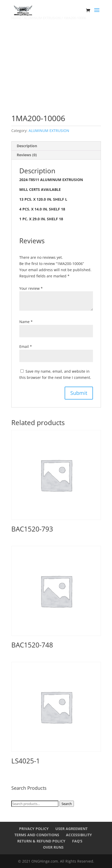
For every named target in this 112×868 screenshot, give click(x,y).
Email (26, 346)
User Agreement (71, 829)
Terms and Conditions (37, 835)
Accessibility (79, 835)
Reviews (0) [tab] (27, 155)
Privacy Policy (34, 829)
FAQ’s (77, 841)
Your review (31, 288)
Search (67, 804)
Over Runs (53, 847)
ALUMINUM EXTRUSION (49, 131)
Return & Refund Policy (41, 841)
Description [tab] (27, 146)
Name (26, 322)
